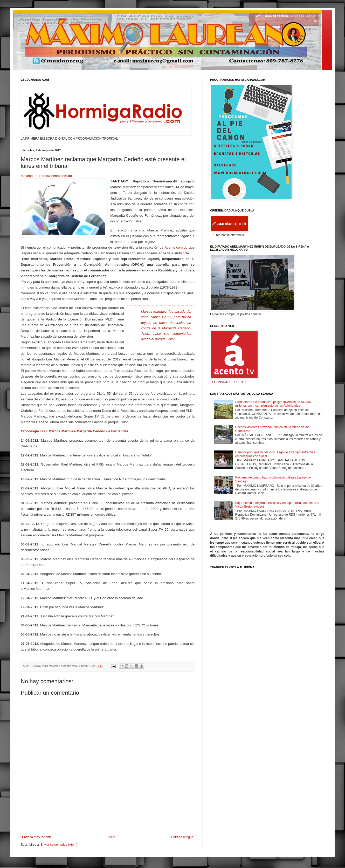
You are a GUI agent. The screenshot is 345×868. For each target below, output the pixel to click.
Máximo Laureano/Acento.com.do (46, 176)
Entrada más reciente (37, 837)
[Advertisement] (108, 821)
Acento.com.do (176, 247)
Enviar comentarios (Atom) (59, 845)
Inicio (112, 837)
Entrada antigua (182, 837)
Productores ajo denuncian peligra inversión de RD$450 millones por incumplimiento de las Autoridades (274, 404)
